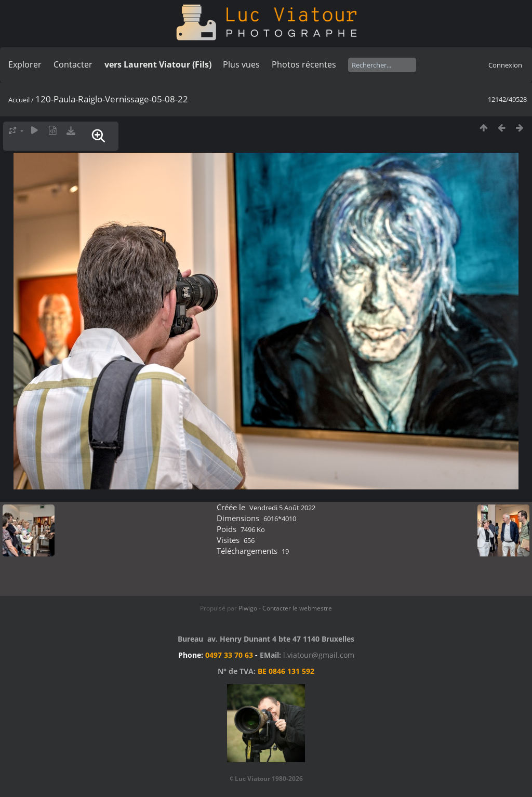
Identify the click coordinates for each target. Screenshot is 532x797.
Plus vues (241, 64)
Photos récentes (304, 64)
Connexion (505, 65)
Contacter (73, 64)
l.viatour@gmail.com (319, 655)
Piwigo (248, 608)
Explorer (25, 64)
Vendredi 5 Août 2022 (282, 508)
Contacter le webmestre (297, 608)
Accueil (19, 100)
